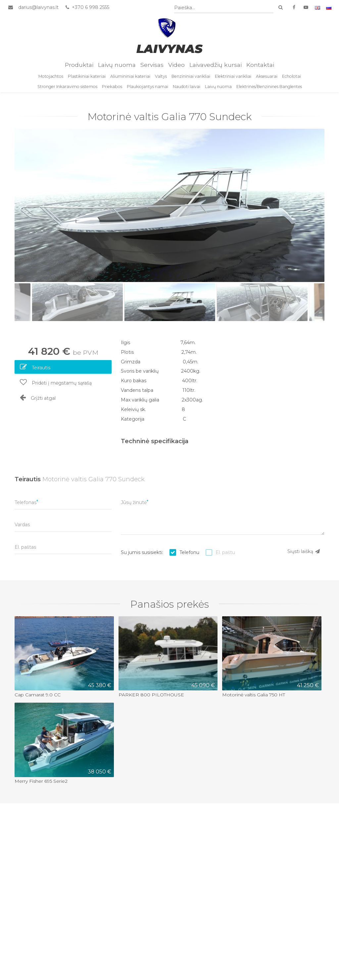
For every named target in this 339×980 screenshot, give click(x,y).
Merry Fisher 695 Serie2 (41, 784)
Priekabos (112, 90)
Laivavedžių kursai (216, 68)
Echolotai (291, 80)
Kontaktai (260, 68)
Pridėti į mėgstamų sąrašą (56, 385)
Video (176, 68)
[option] (169, 208)
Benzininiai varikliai (191, 80)
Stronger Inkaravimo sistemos (67, 90)
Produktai (79, 68)
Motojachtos (51, 80)
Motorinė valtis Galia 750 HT (254, 697)
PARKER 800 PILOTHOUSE (151, 697)
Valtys (161, 80)
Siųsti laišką (304, 554)
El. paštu (225, 555)
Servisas (152, 68)
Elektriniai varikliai (233, 80)
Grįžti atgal (38, 400)
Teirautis (35, 370)
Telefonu (189, 555)
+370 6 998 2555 (86, 8)
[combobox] (224, 8)
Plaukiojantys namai (147, 90)
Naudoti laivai (187, 90)
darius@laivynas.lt (38, 8)
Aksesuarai (267, 80)
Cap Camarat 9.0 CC (38, 697)
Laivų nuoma (117, 68)
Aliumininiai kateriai (130, 80)
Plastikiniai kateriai (87, 80)
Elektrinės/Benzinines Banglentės (269, 90)
